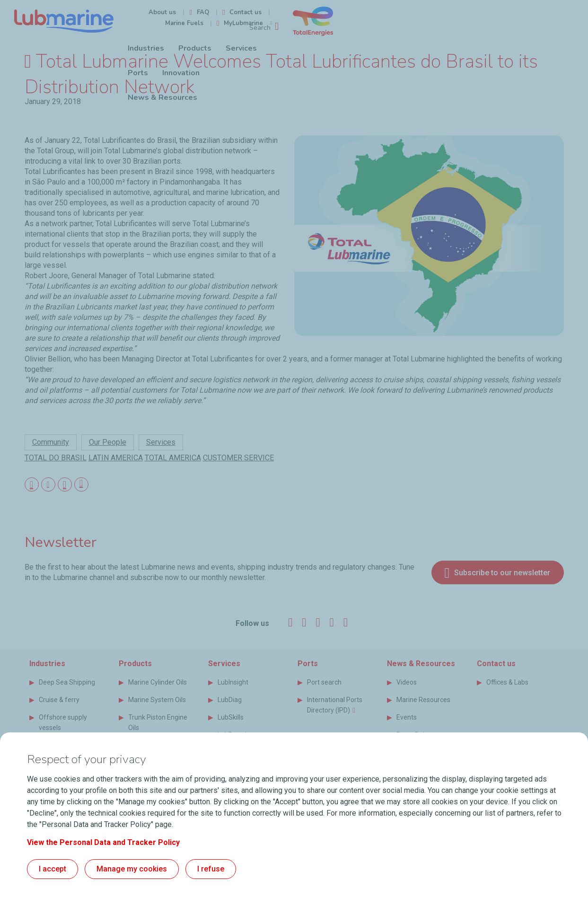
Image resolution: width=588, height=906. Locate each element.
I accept (53, 869)
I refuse (211, 869)
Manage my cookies (132, 869)
